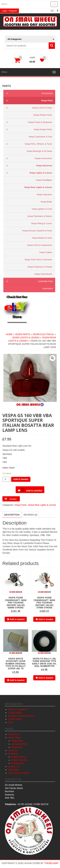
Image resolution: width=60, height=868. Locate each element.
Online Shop (14, 738)
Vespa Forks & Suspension (40, 245)
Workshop (13, 754)
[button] (52, 358)
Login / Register (9, 11)
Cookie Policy (15, 719)
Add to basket (21, 479)
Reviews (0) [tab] (31, 515)
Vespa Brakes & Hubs (42, 238)
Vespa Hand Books (43, 274)
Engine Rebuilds (19, 760)
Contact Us (14, 766)
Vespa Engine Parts (28, 129)
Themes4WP (51, 863)
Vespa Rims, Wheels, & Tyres (28, 144)
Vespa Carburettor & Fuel (40, 137)
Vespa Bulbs (46, 202)
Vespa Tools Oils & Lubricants (38, 260)
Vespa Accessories (28, 158)
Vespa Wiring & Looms (41, 223)
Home (9, 334)
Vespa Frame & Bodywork (28, 122)
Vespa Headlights (44, 180)
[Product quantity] (6, 479)
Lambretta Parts (29, 281)
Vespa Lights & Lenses (28, 173)
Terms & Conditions (18, 709)
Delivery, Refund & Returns (22, 716)
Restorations (18, 763)
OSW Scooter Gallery (19, 773)
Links (11, 722)
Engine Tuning (18, 757)
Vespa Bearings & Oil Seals (39, 151)
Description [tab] (12, 515)
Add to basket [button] (17, 619)
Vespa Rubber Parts (43, 115)
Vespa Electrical (28, 166)
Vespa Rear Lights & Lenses (38, 187)
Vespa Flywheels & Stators (40, 216)
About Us (13, 750)
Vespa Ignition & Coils (42, 209)
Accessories (29, 93)
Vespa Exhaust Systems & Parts (37, 231)
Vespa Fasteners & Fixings (40, 267)
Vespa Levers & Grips (28, 108)
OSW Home (14, 734)
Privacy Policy (15, 713)
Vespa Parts (29, 101)
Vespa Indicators (44, 194)
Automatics (48, 288)
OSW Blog (13, 770)
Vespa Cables (46, 252)
